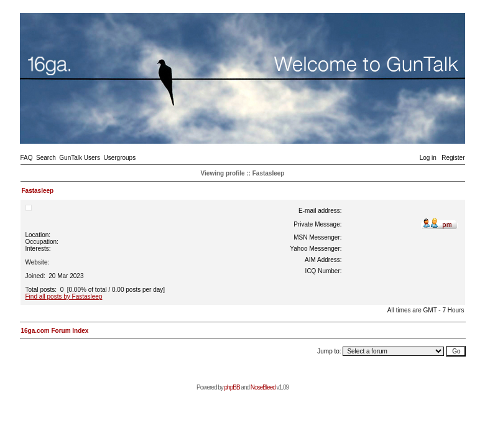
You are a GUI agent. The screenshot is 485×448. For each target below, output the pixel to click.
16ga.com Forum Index (55, 331)
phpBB (232, 387)
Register (453, 158)
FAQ (27, 158)
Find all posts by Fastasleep (64, 296)
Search (46, 158)
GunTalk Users (80, 158)
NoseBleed (263, 387)
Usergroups (119, 158)
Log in (428, 158)
